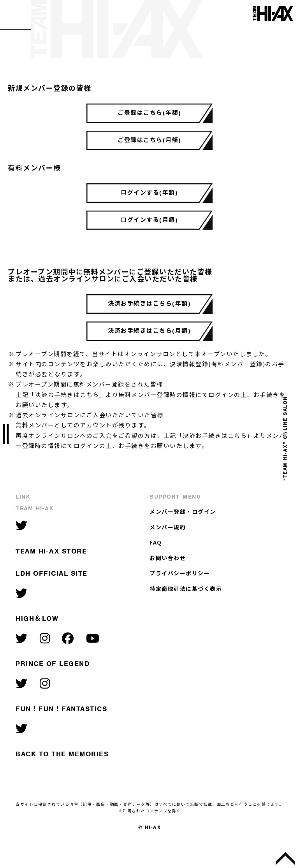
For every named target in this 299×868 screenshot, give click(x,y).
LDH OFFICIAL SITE (52, 598)
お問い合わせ (168, 582)
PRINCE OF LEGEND (53, 688)
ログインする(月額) (150, 234)
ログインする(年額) (150, 203)
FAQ (156, 567)
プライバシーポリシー (180, 597)
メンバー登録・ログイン (183, 536)
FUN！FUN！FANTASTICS (61, 733)
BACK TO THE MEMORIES (62, 778)
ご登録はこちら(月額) (149, 146)
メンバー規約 (168, 551)
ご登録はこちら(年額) (149, 115)
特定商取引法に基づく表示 (186, 613)
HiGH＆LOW (37, 643)
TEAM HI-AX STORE (51, 575)
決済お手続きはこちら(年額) (150, 322)
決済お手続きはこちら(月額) (150, 353)
